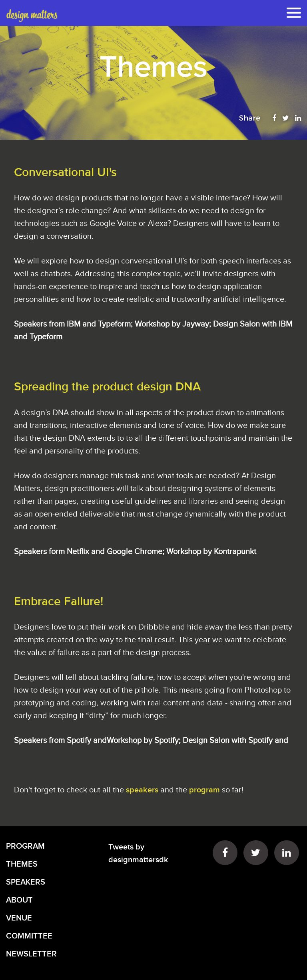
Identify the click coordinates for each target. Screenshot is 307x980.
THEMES (22, 864)
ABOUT (19, 900)
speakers (143, 790)
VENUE (19, 918)
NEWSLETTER (31, 954)
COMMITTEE (29, 936)
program (204, 790)
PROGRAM (25, 846)
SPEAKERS (26, 882)
